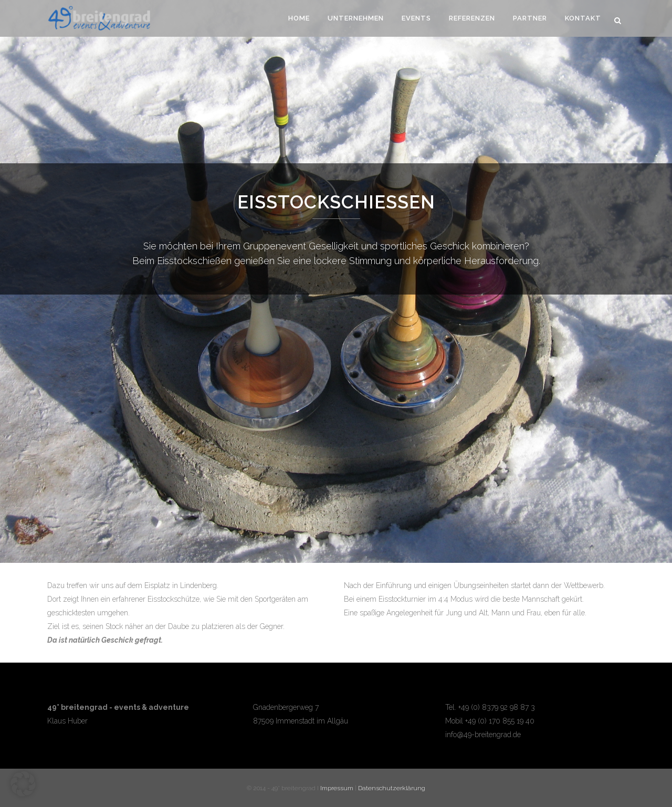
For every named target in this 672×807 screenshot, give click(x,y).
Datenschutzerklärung (392, 788)
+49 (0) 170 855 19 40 (500, 721)
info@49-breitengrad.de (483, 735)
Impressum (337, 788)
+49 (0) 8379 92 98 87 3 (497, 707)
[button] (23, 784)
